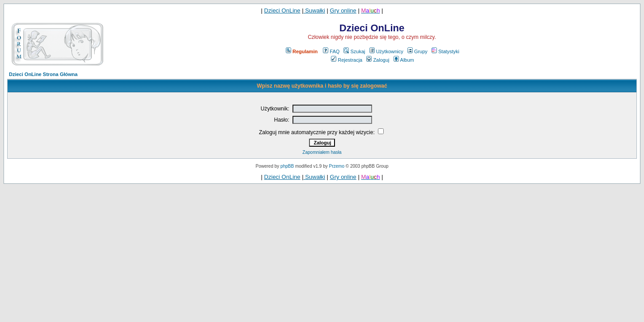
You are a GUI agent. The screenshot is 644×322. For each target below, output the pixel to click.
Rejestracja (347, 60)
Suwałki (314, 11)
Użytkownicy (386, 51)
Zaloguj (378, 60)
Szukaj (354, 51)
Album (404, 60)
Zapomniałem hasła (322, 152)
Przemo (337, 166)
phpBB (287, 166)
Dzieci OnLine (282, 11)
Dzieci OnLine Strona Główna (43, 74)
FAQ (331, 51)
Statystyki (445, 51)
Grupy (417, 51)
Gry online (343, 11)
